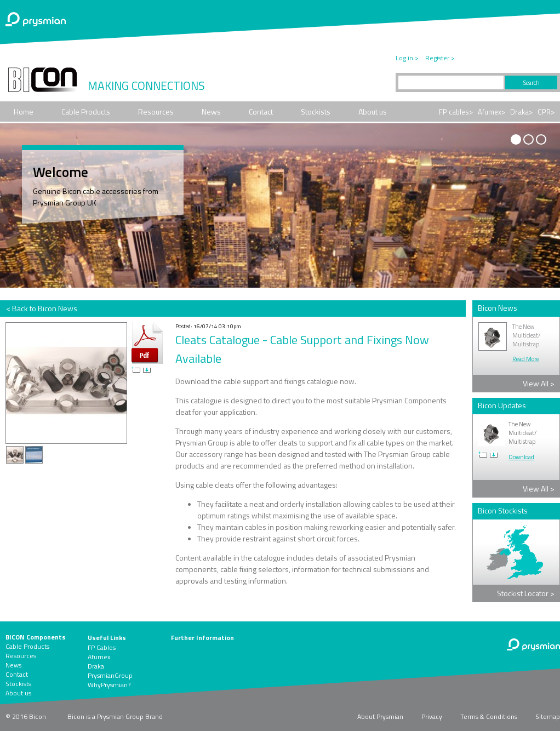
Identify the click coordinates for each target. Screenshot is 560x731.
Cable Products (86, 112)
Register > (440, 58)
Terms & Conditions (489, 716)
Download (521, 457)
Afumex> (492, 112)
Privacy (432, 716)
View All (539, 383)
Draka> (521, 112)
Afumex (99, 657)
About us (373, 112)
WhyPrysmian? (109, 685)
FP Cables (102, 647)
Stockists (316, 112)
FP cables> (456, 112)
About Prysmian (380, 716)
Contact (261, 112)
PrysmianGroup (110, 675)
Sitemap (548, 716)
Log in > (407, 58)
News (211, 112)
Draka (96, 666)
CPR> (546, 112)
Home (24, 112)
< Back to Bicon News (42, 308)
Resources (156, 112)
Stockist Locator (526, 593)
